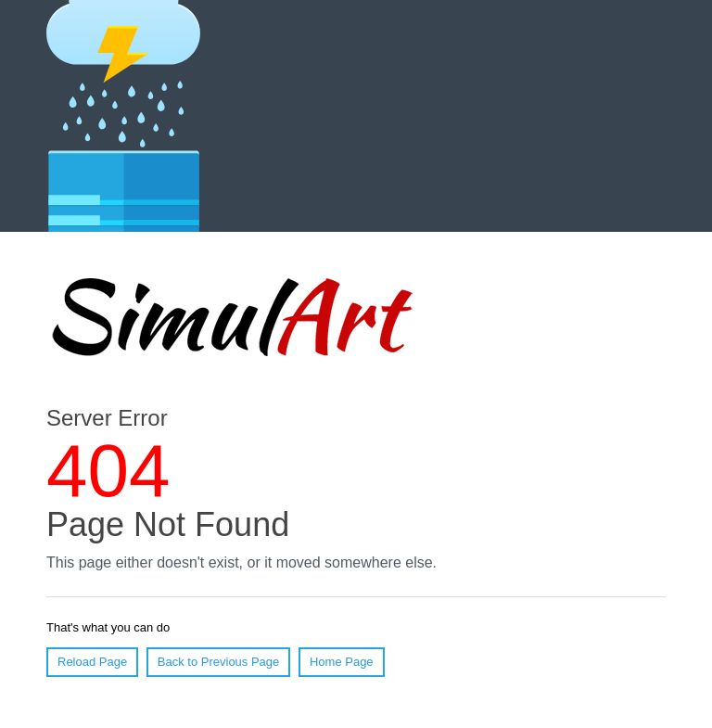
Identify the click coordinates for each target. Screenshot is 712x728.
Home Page (342, 662)
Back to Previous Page (219, 662)
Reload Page (92, 662)
